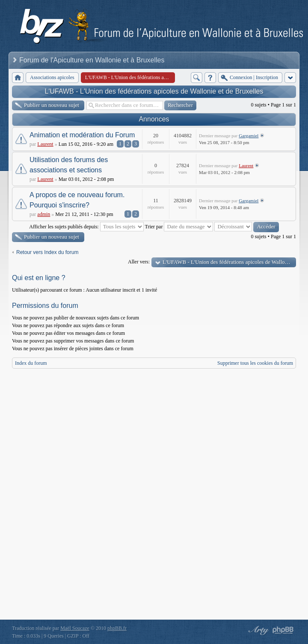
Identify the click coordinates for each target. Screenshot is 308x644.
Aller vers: (139, 262)
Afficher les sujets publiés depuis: (86, 227)
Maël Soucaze (75, 628)
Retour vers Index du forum (47, 252)
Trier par (179, 227)
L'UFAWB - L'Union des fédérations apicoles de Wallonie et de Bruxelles (154, 91)
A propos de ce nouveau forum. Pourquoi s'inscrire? (77, 200)
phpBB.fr (117, 628)
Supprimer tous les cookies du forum (255, 363)
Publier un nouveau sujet (52, 105)
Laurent (45, 144)
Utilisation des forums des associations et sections (69, 165)
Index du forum (31, 363)
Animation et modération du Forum (82, 135)
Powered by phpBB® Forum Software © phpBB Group (283, 630)
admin (44, 214)
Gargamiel (249, 136)
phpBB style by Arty (258, 630)
